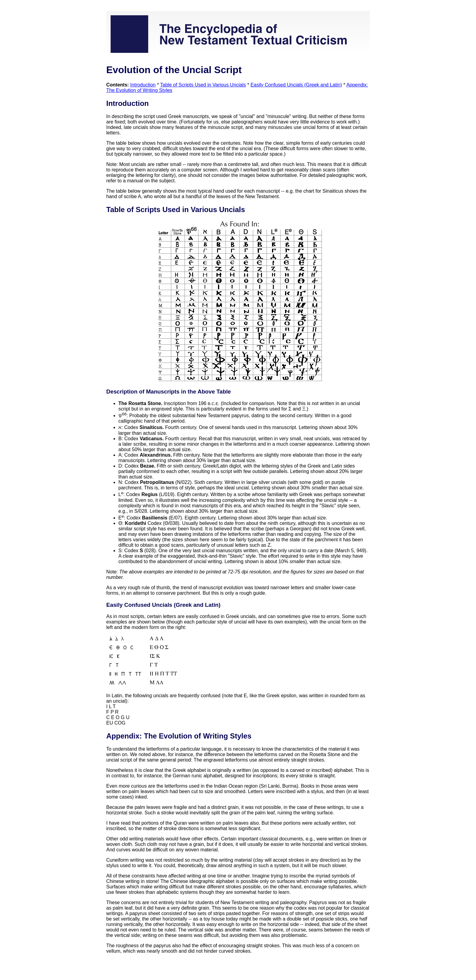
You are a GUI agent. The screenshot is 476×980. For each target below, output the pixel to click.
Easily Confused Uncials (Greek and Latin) (296, 85)
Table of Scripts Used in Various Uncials (203, 85)
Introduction (143, 85)
